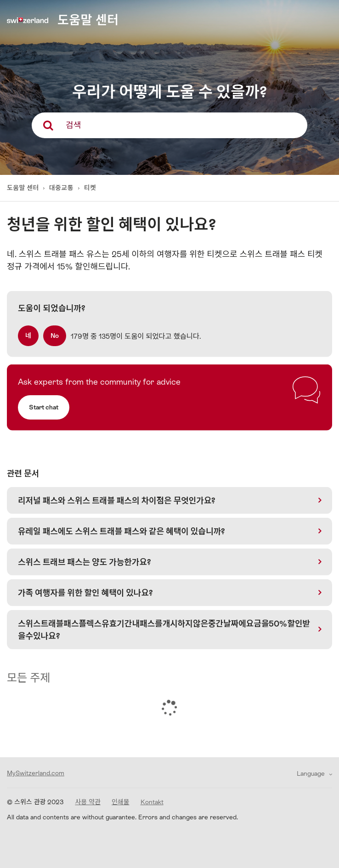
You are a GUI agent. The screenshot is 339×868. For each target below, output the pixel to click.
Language (312, 773)
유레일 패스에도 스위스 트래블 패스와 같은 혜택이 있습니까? (121, 531)
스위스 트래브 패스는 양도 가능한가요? (85, 562)
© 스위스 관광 (35, 802)
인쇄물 (121, 802)
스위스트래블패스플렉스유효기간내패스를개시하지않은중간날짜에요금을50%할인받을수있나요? (164, 630)
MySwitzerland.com (36, 773)
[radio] (28, 336)
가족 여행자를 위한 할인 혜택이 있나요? (85, 593)
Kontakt (152, 802)
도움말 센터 (24, 188)
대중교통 (61, 188)
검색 (73, 125)
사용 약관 (88, 802)
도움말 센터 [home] (88, 20)
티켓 (90, 188)
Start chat (44, 407)
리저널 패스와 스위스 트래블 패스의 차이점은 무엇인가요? (117, 501)
